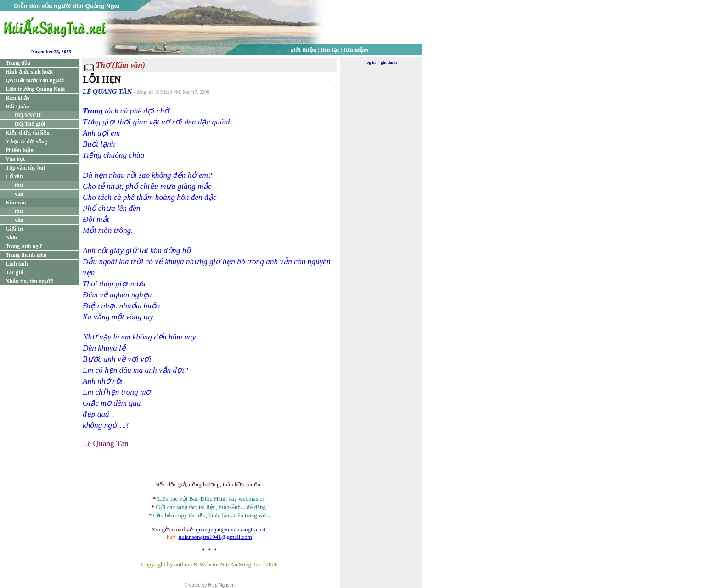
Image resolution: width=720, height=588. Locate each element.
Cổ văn (14, 176)
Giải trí (14, 229)
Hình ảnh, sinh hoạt (29, 72)
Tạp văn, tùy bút (25, 168)
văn (19, 194)
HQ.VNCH (28, 115)
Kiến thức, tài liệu (28, 133)
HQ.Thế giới (30, 124)
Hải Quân (17, 107)
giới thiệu (304, 50)
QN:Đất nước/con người (35, 80)
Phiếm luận (20, 150)
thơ (19, 185)
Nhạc (12, 237)
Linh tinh (17, 264)
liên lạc (330, 50)
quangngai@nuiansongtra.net (231, 529)
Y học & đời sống (26, 141)
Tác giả (14, 272)
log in (371, 62)
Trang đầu (18, 63)
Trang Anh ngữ (24, 246)
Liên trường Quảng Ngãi (35, 89)
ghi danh (389, 62)
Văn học (15, 159)
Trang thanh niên (26, 255)
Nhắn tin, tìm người (29, 281)
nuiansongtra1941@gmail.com (215, 537)
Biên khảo (18, 98)
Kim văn (16, 203)
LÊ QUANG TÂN (107, 91)
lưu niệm (356, 50)
